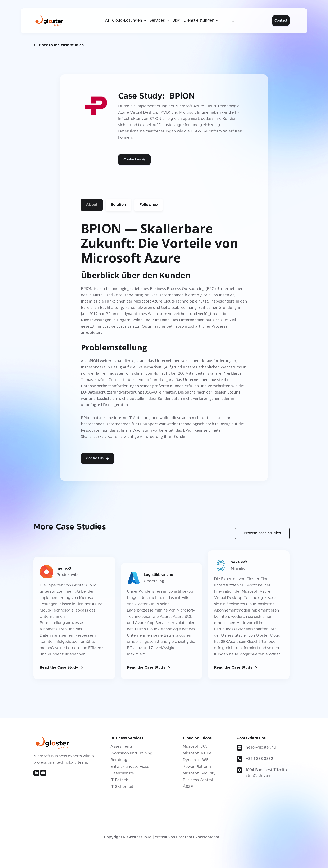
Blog (176, 21)
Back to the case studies (59, 45)
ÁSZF (188, 787)
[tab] (92, 205)
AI (107, 21)
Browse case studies (262, 533)
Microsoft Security (199, 773)
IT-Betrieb (119, 780)
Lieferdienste (122, 773)
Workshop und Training (131, 753)
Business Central (198, 780)
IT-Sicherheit (122, 787)
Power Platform (197, 767)
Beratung (119, 760)
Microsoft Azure (197, 753)
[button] (129, 21)
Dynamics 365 (196, 760)
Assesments (122, 747)
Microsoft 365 (195, 747)
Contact (281, 21)
